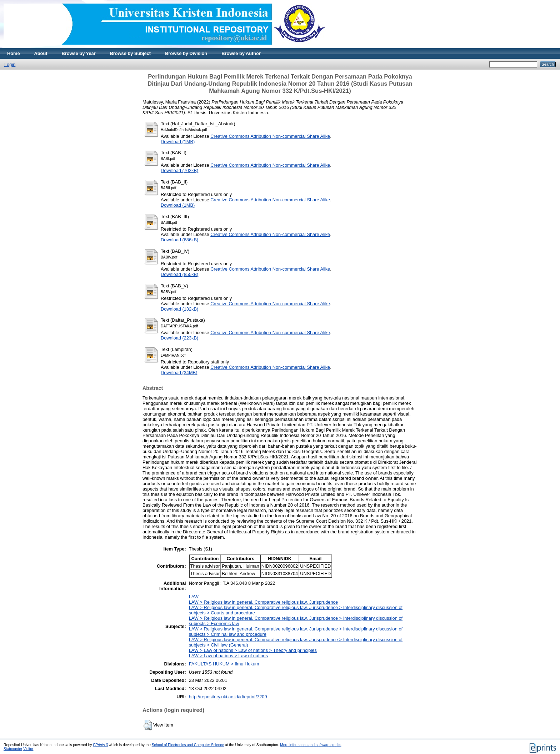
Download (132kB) (179, 309)
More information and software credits (311, 745)
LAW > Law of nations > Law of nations (228, 656)
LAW (194, 597)
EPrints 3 (100, 745)
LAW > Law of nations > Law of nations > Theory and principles (253, 650)
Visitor (28, 749)
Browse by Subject (131, 53)
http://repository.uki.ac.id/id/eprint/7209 (228, 697)
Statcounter (13, 749)
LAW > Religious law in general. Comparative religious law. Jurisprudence (263, 602)
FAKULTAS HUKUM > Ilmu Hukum (224, 664)
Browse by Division (186, 53)
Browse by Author (241, 53)
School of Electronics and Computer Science (188, 745)
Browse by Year (79, 53)
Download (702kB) (179, 170)
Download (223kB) (179, 338)
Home (14, 53)
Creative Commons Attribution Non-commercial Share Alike (270, 136)
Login (10, 64)
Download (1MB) (178, 142)
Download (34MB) (179, 373)
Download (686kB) (179, 240)
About (41, 53)
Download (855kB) (179, 274)
